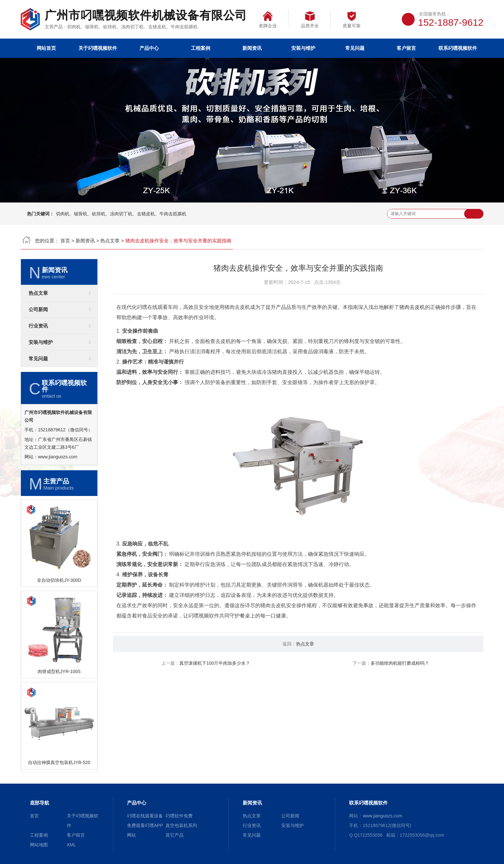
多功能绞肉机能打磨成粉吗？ (400, 663)
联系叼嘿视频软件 (458, 48)
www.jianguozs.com (58, 457)
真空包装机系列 (181, 825)
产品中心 (149, 48)
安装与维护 (303, 48)
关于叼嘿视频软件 (98, 48)
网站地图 (39, 845)
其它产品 (175, 835)
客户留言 (406, 48)
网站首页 (46, 48)
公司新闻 (38, 310)
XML (72, 845)
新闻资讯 (252, 48)
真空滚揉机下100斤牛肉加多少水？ (215, 663)
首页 (65, 241)
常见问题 (355, 48)
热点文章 (110, 241)
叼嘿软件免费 (179, 816)
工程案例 (201, 48)
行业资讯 (38, 326)
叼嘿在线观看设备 (145, 816)
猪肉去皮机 (412, 307)
